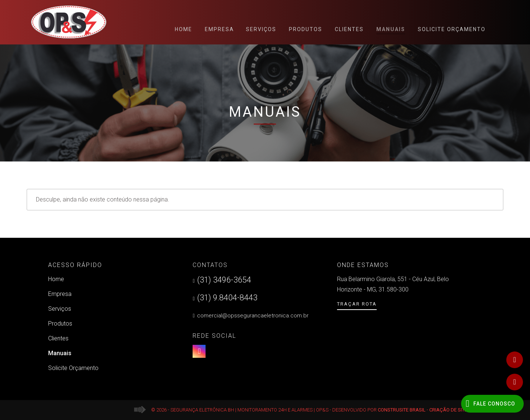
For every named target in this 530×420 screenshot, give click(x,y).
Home (184, 29)
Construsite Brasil (402, 410)
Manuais (391, 30)
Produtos (306, 29)
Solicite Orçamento (452, 29)
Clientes (349, 29)
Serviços (261, 29)
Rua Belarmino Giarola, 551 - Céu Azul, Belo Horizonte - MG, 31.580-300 (393, 284)
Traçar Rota (357, 304)
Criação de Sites (450, 410)
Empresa (219, 29)
